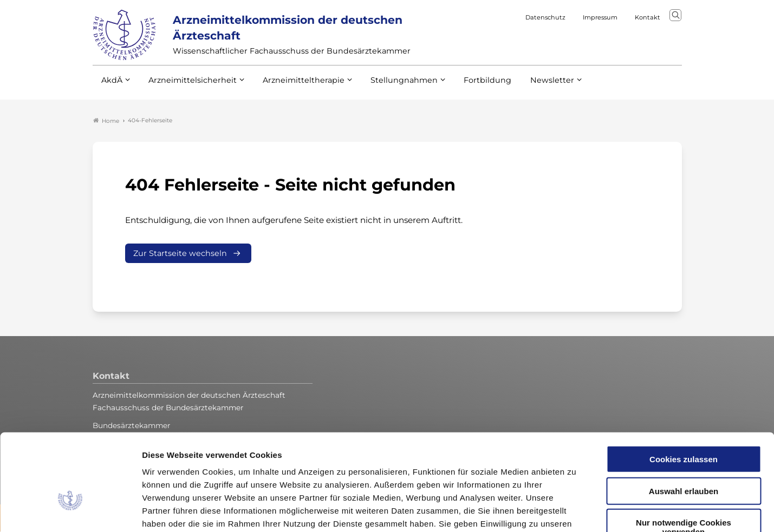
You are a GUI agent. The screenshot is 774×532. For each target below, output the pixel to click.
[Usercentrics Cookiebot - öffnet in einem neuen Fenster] (70, 511)
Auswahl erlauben (684, 421)
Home (106, 121)
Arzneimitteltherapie (294, 86)
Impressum (475, 467)
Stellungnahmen (389, 86)
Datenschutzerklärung (399, 467)
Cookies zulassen (684, 389)
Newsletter (530, 86)
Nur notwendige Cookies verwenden (684, 457)
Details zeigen (577, 511)
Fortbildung (469, 86)
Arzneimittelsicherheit (189, 86)
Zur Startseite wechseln (180, 254)
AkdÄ (111, 86)
